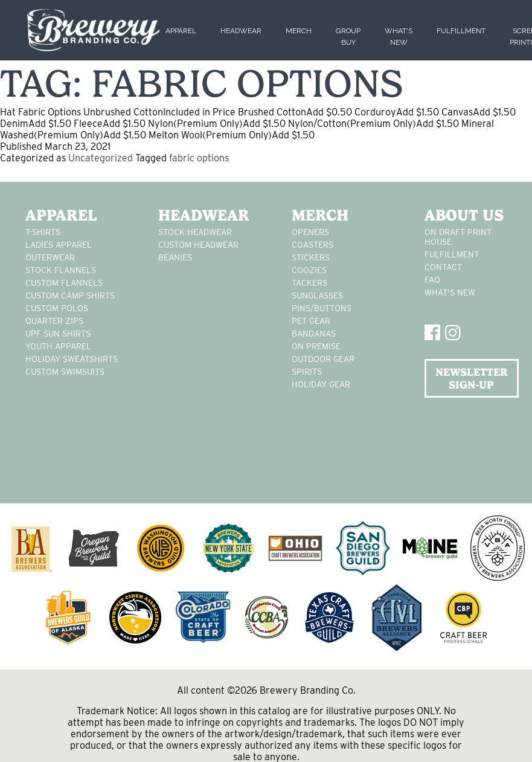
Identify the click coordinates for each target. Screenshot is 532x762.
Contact (443, 267)
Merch (299, 31)
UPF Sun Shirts (58, 334)
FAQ (432, 280)
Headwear (241, 31)
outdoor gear (323, 359)
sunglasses (317, 295)
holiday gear (321, 384)
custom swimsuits (65, 372)
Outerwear (50, 257)
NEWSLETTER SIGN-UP (472, 378)
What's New (450, 292)
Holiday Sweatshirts (72, 359)
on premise (316, 346)
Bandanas (314, 334)
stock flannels (61, 270)
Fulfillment (461, 31)
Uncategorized (101, 158)
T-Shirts (43, 232)
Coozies (309, 270)
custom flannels (64, 283)
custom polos (57, 308)
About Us (464, 215)
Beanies (175, 257)
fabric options (199, 158)
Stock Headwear (195, 232)
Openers (310, 232)
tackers (309, 283)
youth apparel (58, 346)
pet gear (311, 321)
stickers (311, 257)
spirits (307, 372)
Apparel (181, 31)
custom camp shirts (70, 295)
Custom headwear (198, 245)
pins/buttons (322, 308)
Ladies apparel (59, 245)
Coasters (312, 245)
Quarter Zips (54, 321)
